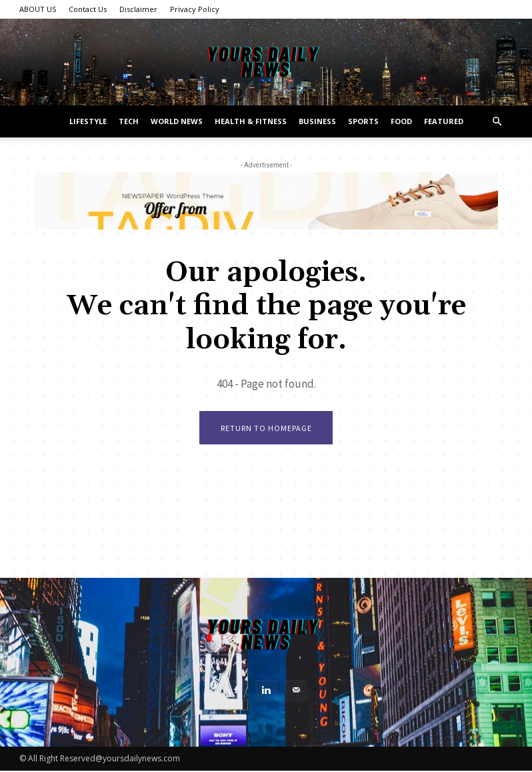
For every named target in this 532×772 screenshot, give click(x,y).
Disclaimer (138, 9)
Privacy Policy (195, 9)
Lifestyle (88, 121)
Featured (444, 121)
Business (317, 121)
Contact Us (88, 9)
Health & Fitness (251, 121)
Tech (129, 121)
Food (401, 121)
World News (177, 121)
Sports (363, 121)
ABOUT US (38, 9)
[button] (497, 122)
